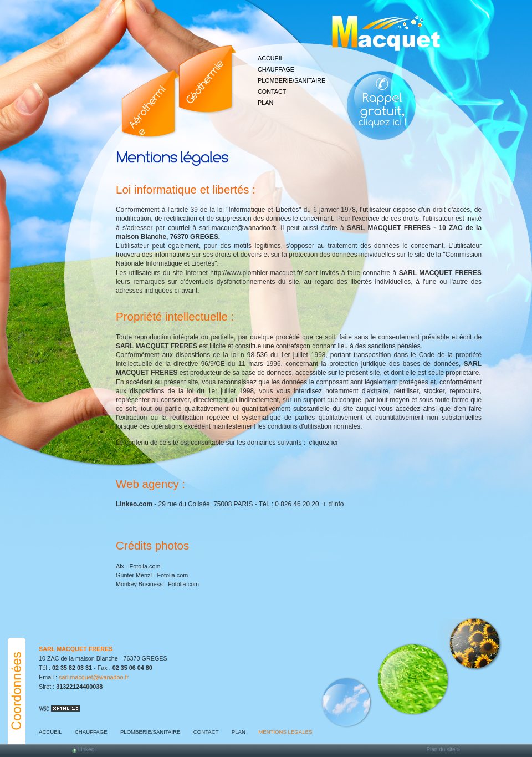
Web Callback (382, 102)
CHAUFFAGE (276, 69)
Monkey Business (139, 584)
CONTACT (272, 92)
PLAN (265, 103)
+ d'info (333, 504)
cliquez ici (323, 443)
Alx (120, 566)
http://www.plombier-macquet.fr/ (256, 273)
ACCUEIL (271, 58)
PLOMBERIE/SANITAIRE (291, 80)
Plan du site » (443, 750)
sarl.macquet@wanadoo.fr (237, 228)
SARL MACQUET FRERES (76, 649)
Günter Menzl (134, 575)
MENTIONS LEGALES (285, 732)
